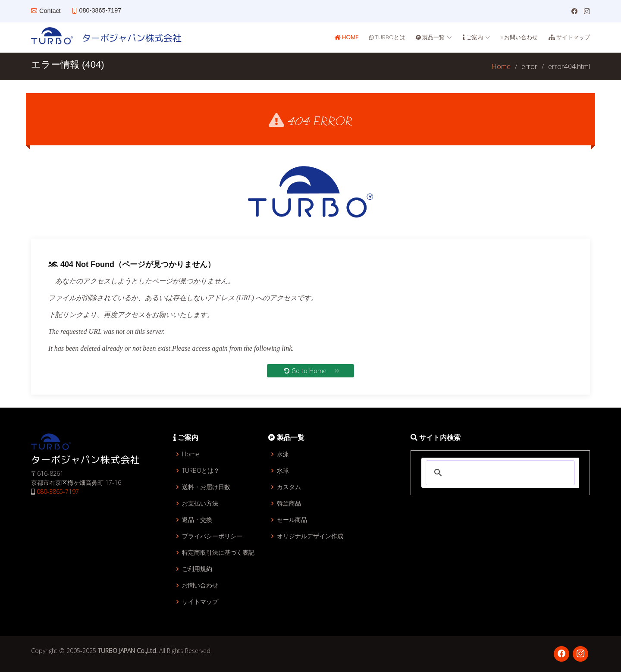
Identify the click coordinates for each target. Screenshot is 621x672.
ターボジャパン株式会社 (127, 38)
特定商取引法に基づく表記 (218, 553)
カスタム (289, 487)
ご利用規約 (197, 569)
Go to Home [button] (311, 373)
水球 (283, 471)
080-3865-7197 (58, 491)
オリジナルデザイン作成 (310, 536)
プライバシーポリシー (212, 536)
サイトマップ (572, 37)
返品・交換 (197, 520)
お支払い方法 (200, 503)
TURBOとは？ (201, 471)
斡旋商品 (289, 503)
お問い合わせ (520, 37)
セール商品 (292, 520)
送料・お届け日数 (206, 487)
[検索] (499, 473)
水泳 (283, 454)
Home (350, 37)
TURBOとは (389, 37)
